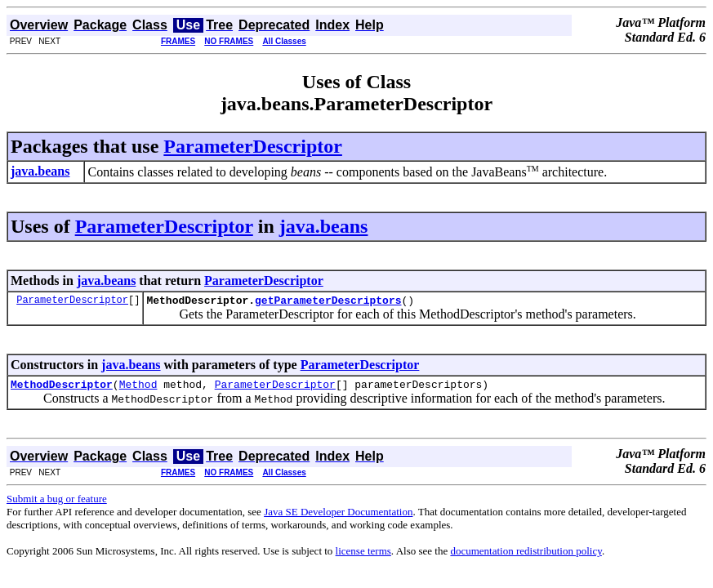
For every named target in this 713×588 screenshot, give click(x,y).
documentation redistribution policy (526, 556)
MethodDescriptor (62, 389)
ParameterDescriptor (253, 146)
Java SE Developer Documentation (338, 517)
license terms (363, 556)
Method (138, 389)
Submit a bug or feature (57, 503)
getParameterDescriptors (328, 302)
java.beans (324, 226)
